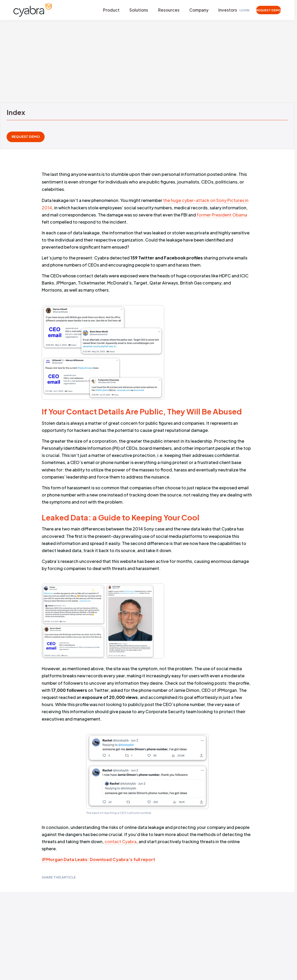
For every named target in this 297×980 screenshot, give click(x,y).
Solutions (136, 10)
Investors (222, 10)
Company (194, 10)
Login (239, 10)
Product (110, 10)
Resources (165, 10)
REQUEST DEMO (266, 10)
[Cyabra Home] (34, 10)
